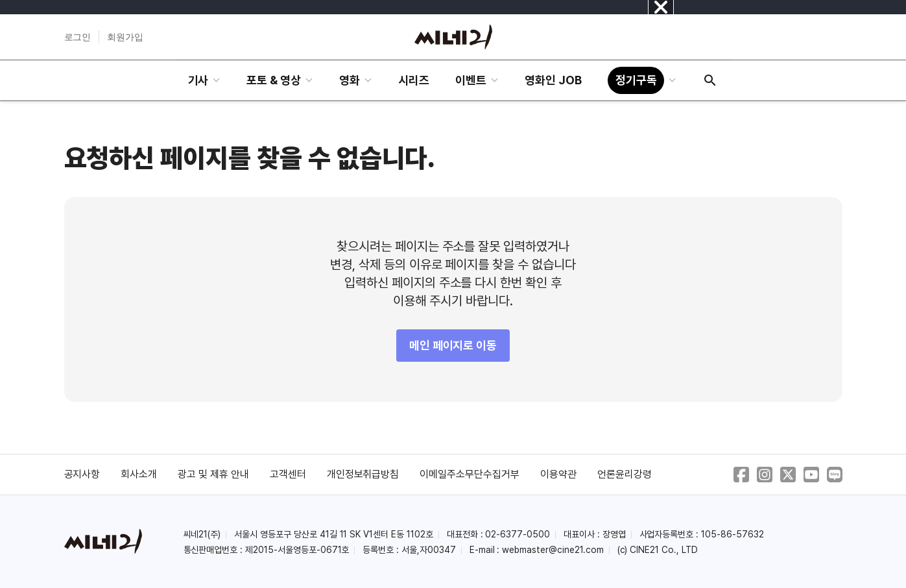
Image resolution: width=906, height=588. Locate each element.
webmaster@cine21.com (553, 550)
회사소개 (139, 474)
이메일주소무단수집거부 (470, 474)
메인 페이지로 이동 (453, 345)
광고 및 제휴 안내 (213, 474)
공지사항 (82, 474)
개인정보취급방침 (363, 474)
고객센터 (288, 474)
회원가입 (125, 37)
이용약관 (558, 474)
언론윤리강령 (625, 474)
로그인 (78, 37)
